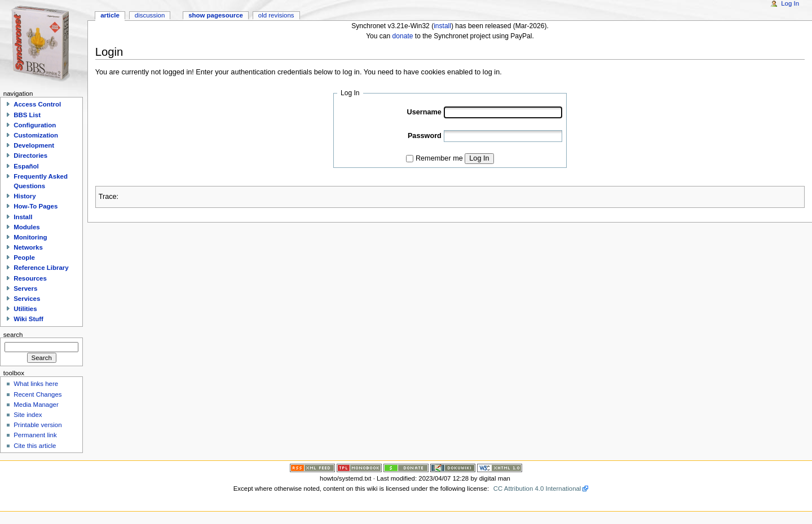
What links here (36, 384)
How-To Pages (36, 206)
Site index (28, 415)
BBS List (27, 115)
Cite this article (35, 446)
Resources (30, 278)
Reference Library (41, 268)
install (442, 26)
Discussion (150, 15)
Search (13, 334)
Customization (36, 135)
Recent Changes (37, 394)
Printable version (37, 425)
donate (403, 36)
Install (23, 217)
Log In (479, 158)
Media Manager (36, 405)
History (25, 196)
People (24, 257)
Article (110, 15)
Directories (30, 156)
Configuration (35, 125)
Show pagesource (216, 15)
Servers (25, 288)
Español (26, 166)
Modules (27, 227)
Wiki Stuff (28, 319)
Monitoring (30, 237)
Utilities (25, 309)
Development (34, 145)
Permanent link (35, 435)
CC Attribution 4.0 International (537, 489)
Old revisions (276, 15)
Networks (28, 247)
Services (27, 299)
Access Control (37, 104)
